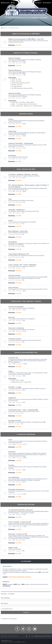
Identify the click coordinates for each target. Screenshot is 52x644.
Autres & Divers (13, 288)
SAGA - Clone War (16, 81)
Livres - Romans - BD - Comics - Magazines (22, 265)
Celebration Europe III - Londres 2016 (21, 382)
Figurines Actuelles (15, 93)
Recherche (12, 452)
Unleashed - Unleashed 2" (17, 210)
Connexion (4, 594)
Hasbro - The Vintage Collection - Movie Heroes (23, 104)
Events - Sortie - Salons (17, 380)
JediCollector (6, 586)
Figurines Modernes (15, 70)
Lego (10, 199)
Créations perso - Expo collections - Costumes (26, 301)
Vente (10, 440)
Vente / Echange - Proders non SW (20, 522)
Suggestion (12, 398)
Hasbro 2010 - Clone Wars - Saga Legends (22, 102)
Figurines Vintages (14, 58)
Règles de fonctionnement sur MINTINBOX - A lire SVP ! (26, 39)
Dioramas (12, 317)
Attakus (11, 119)
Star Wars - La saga (15, 387)
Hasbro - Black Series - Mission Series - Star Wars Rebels (26, 106)
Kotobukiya (12, 155)
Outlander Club (13, 358)
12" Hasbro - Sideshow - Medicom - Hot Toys (23, 174)
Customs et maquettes (16, 307)
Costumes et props (15, 339)
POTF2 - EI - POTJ (16, 79)
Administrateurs (13, 577)
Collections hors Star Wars (26, 504)
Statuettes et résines (26, 114)
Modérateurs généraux (24, 577)
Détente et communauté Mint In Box (26, 352)
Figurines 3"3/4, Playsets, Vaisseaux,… (26, 53)
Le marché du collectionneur (26, 434)
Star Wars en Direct (15, 421)
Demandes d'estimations (17, 489)
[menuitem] (13, 3)
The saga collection (16, 87)
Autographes (13, 242)
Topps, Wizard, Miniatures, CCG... (19, 254)
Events (11, 371)
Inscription (11, 594)
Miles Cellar (22, 642)
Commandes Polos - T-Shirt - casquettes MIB (23, 410)
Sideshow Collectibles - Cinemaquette (21, 143)
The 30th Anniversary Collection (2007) (21, 88)
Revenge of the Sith (16, 85)
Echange (11, 465)
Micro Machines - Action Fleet (18, 231)
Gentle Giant (12, 131)
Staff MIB (19, 45)
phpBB (10, 641)
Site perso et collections (16, 328)
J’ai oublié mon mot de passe (9, 619)
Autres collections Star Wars (26, 169)
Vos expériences (14, 477)
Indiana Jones (13, 548)
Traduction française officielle (9, 642)
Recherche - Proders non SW (18, 534)
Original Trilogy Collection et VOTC (20, 83)
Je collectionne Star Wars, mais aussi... (21, 510)
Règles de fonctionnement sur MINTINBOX (26, 34)
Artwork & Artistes (14, 275)
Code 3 (11, 220)
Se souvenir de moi (8, 609)
